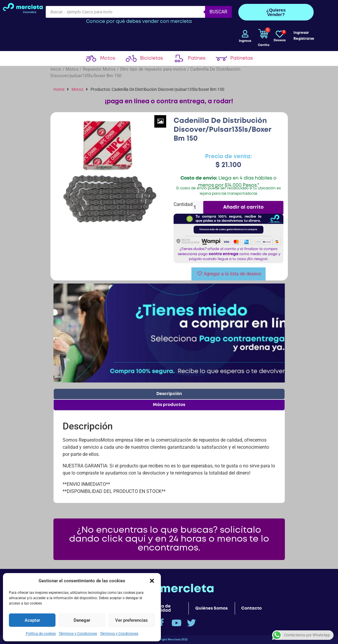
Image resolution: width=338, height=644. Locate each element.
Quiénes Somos (211, 608)
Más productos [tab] (169, 405)
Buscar (218, 12)
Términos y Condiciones (78, 633)
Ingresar (301, 33)
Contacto (251, 608)
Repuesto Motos (99, 69)
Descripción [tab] (169, 394)
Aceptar (32, 620)
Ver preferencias (131, 620)
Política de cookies (41, 633)
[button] (152, 580)
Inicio (56, 69)
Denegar (82, 620)
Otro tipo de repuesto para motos (153, 69)
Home (59, 89)
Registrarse (304, 39)
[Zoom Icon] (160, 121)
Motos (72, 69)
